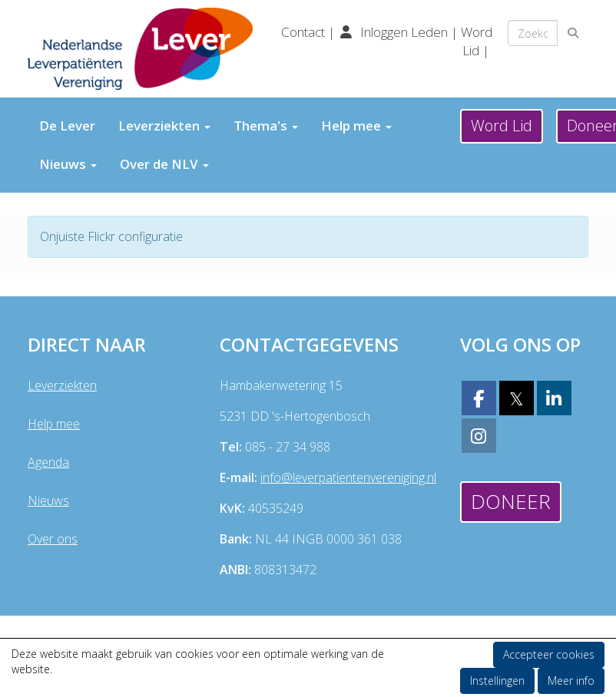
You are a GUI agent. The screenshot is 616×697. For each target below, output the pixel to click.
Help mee (356, 126)
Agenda (48, 462)
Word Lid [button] (502, 126)
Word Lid (477, 41)
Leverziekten (164, 126)
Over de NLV (164, 164)
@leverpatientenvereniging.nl (348, 477)
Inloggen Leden (404, 32)
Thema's (266, 126)
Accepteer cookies (549, 654)
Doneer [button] (511, 501)
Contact (305, 32)
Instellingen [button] (497, 680)
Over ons (53, 539)
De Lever (67, 126)
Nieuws (68, 164)
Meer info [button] (571, 680)
